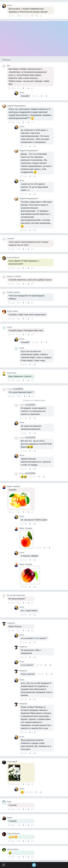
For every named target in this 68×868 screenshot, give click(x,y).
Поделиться (41, 16)
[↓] (37, 16)
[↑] (32, 16)
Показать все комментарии (34, 400)
